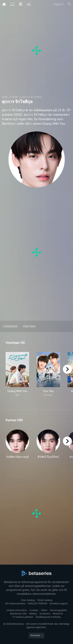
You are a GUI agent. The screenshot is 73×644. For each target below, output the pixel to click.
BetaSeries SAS (18, 614)
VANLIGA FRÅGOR (37, 603)
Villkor (44, 610)
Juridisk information (17, 610)
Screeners (45, 614)
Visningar (10, 326)
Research (58, 614)
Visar (15, 97)
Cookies (34, 610)
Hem (5, 97)
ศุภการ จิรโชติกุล (32, 97)
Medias (33, 614)
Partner (29, 326)
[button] (17, 446)
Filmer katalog (45, 600)
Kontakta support (59, 603)
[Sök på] (69, 4)
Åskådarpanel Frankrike (48, 617)
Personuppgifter (58, 610)
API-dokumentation (15, 603)
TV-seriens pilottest (23, 617)
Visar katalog (28, 600)
